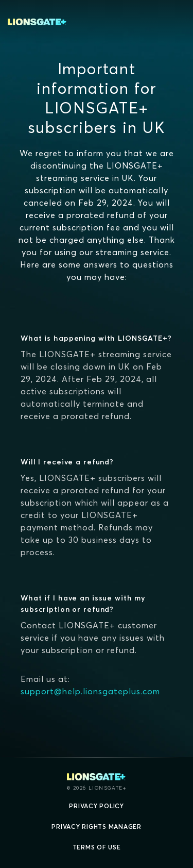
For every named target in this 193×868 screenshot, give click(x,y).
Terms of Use (97, 847)
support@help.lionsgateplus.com (90, 691)
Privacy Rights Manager (97, 827)
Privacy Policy (97, 806)
